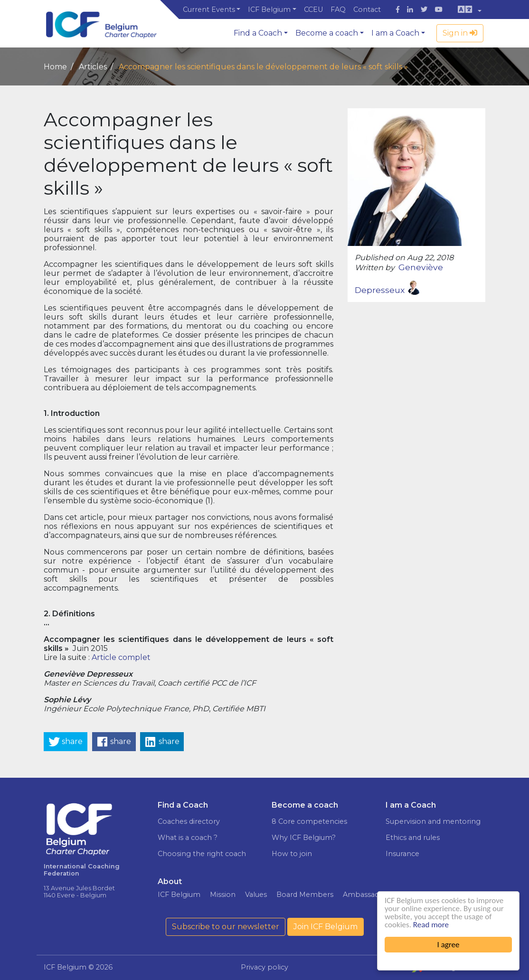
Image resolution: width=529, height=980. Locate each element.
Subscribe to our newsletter (226, 927)
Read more (431, 925)
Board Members (305, 895)
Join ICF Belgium (326, 927)
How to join (292, 854)
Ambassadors (366, 895)
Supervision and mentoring (433, 821)
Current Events (209, 9)
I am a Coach (395, 33)
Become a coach (327, 33)
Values (256, 895)
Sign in (460, 33)
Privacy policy (264, 967)
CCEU (313, 9)
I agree (449, 945)
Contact (367, 9)
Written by (375, 268)
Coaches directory (189, 821)
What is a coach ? (188, 838)
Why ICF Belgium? (304, 838)
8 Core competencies (309, 821)
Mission (223, 895)
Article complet (121, 657)
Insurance (402, 854)
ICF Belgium (269, 9)
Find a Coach (258, 33)
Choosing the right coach (202, 854)
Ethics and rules (413, 838)
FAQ (338, 9)
